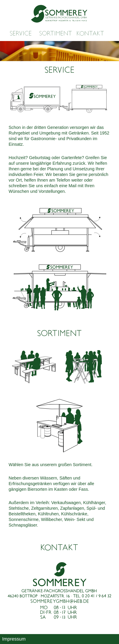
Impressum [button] (14, 639)
